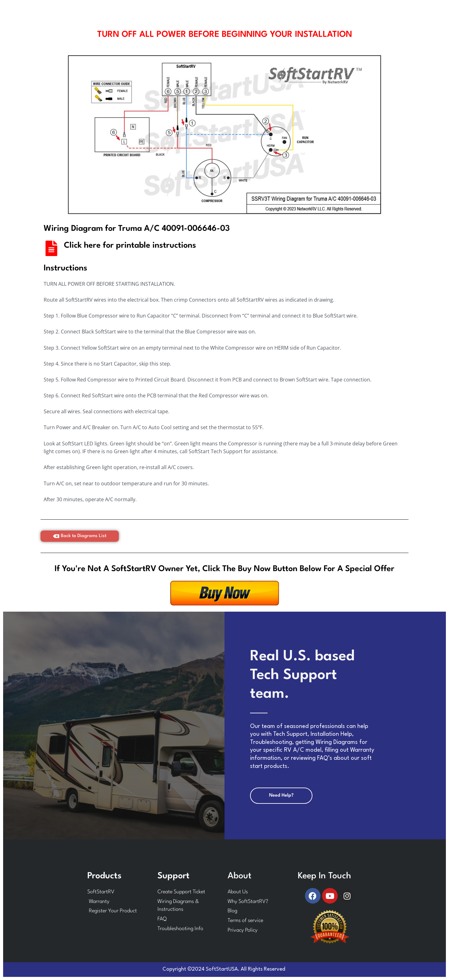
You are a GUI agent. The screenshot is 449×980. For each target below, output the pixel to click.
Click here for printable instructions (130, 245)
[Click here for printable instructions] (51, 248)
